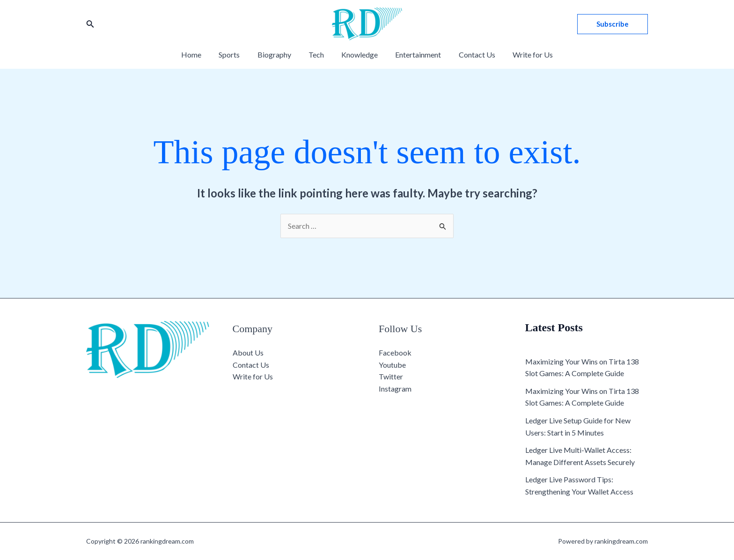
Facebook (395, 353)
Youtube (392, 365)
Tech (318, 55)
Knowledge (359, 55)
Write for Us (524, 55)
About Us (248, 353)
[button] (90, 24)
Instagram (395, 389)
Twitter (391, 376)
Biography (278, 55)
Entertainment (415, 55)
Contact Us (471, 55)
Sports (236, 55)
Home (200, 55)
